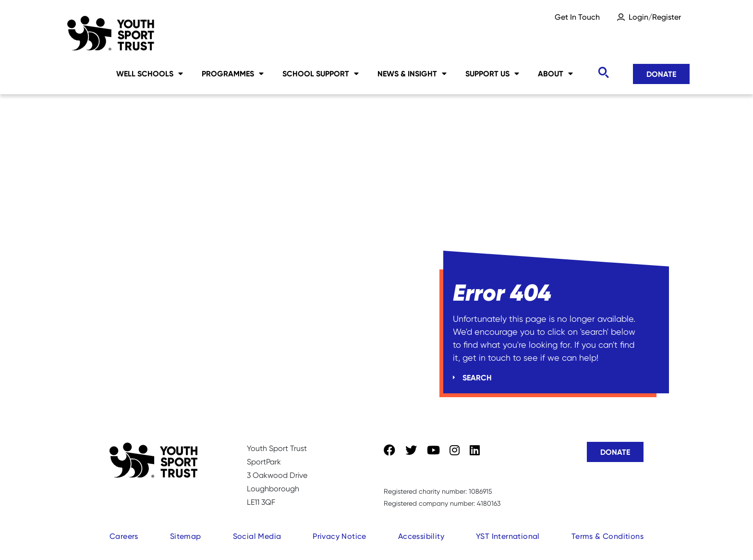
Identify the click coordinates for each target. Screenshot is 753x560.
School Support (321, 73)
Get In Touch (577, 17)
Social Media (257, 536)
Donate (661, 74)
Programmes (233, 73)
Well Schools (150, 73)
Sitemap (186, 536)
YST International (508, 536)
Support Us (492, 73)
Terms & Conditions (607, 536)
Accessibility (421, 536)
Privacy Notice (340, 536)
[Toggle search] (603, 73)
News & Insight (412, 73)
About (555, 73)
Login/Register (655, 17)
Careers (124, 536)
